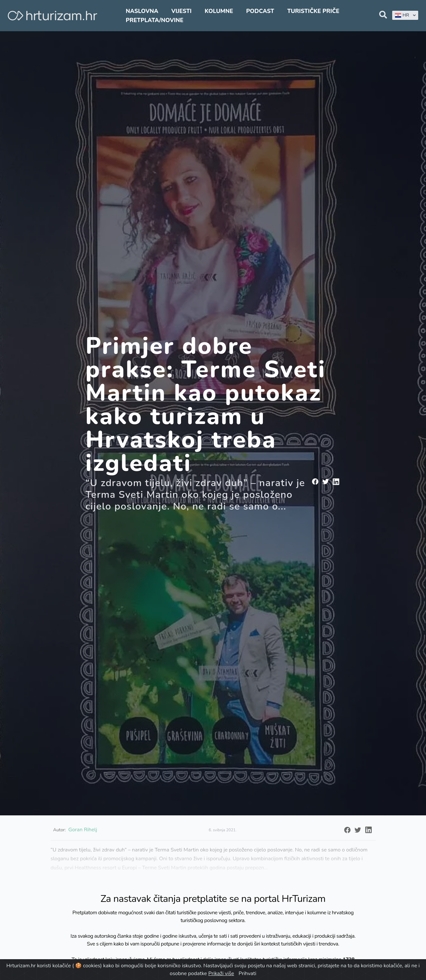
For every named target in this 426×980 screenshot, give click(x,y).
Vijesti (181, 11)
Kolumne (219, 11)
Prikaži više (221, 973)
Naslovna (142, 11)
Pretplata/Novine (155, 20)
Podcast (260, 11)
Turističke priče (313, 11)
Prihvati (247, 973)
